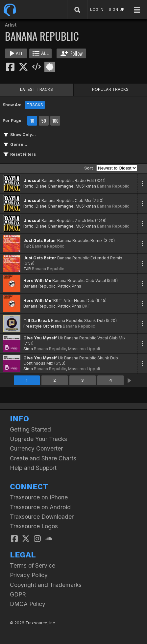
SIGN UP (117, 10)
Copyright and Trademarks (46, 585)
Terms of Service (33, 565)
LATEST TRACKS (37, 89)
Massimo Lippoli (84, 349)
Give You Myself (40, 338)
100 (55, 121)
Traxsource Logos (34, 526)
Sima (28, 349)
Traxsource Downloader (42, 517)
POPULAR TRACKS (110, 89)
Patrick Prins (69, 286)
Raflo (28, 186)
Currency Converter (36, 448)
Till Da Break (37, 321)
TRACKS (35, 105)
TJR (27, 246)
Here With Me (37, 281)
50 (44, 121)
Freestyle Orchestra (43, 326)
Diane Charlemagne (55, 186)
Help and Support (33, 468)
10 (32, 121)
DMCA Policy (28, 604)
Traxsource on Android (40, 507)
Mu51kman (86, 186)
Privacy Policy (29, 575)
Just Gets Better (40, 241)
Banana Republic (113, 186)
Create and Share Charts (43, 458)
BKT (86, 306)
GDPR (18, 594)
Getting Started (30, 429)
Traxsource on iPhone (39, 497)
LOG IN (97, 10)
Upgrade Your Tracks (38, 439)
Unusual (32, 181)
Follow (72, 53)
